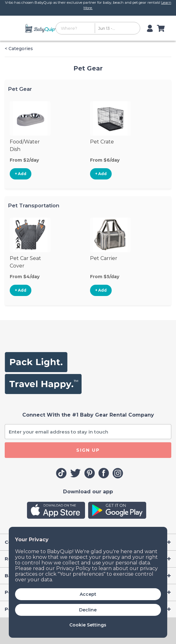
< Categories (19, 49)
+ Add (21, 174)
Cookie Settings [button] (88, 625)
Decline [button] (88, 610)
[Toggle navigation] (17, 28)
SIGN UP (88, 450)
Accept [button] (88, 594)
